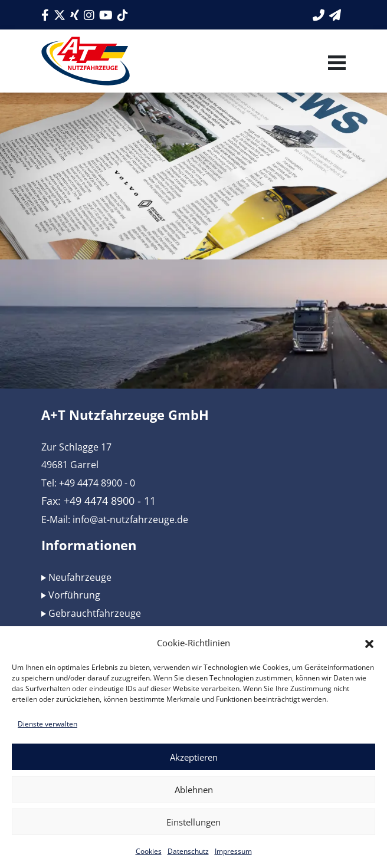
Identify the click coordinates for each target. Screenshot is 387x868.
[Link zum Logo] (86, 61)
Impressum (233, 851)
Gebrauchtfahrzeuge (95, 613)
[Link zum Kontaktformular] (335, 15)
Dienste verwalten (47, 724)
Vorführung (74, 595)
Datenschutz (188, 851)
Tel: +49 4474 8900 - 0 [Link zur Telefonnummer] (88, 483)
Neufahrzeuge (80, 577)
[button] (369, 643)
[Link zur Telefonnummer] (319, 15)
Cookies (149, 851)
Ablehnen (194, 790)
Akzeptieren (194, 757)
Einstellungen (193, 822)
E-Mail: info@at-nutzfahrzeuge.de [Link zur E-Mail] (115, 520)
